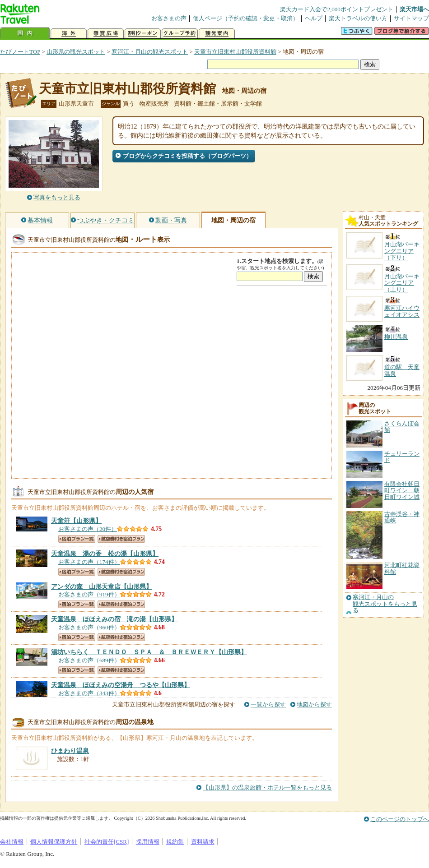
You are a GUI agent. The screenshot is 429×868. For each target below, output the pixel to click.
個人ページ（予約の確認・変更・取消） (246, 18)
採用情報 (148, 842)
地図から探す (314, 704)
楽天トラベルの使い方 (358, 18)
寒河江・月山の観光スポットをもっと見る (385, 604)
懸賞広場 (106, 34)
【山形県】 (76, 521)
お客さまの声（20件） (88, 529)
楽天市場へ (414, 9)
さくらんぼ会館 (402, 427)
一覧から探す (268, 704)
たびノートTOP (20, 52)
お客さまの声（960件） (89, 627)
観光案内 (217, 34)
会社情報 (12, 842)
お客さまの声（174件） (89, 562)
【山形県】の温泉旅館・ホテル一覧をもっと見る (267, 787)
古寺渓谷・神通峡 (402, 517)
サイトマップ (411, 18)
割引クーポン (143, 34)
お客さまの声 (169, 18)
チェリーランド (402, 457)
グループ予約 (180, 34)
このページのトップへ (400, 819)
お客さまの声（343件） (89, 693)
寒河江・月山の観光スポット (150, 52)
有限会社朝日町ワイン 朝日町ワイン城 (402, 490)
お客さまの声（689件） (89, 660)
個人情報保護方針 (54, 842)
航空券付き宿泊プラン (121, 539)
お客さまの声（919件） (89, 594)
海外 (69, 34)
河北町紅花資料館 (402, 568)
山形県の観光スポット (76, 52)
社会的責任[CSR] (107, 842)
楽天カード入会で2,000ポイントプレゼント (337, 9)
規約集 (175, 842)
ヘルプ (314, 18)
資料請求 (203, 842)
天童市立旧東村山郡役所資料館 (235, 52)
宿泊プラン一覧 (77, 539)
